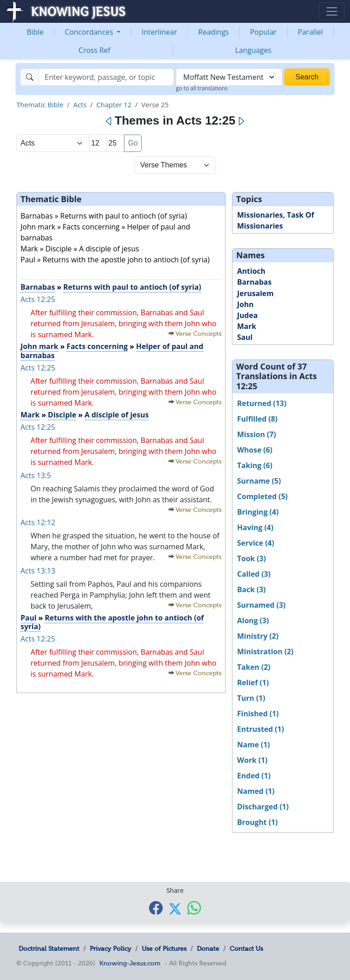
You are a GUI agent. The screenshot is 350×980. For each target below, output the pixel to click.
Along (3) (253, 620)
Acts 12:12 (38, 522)
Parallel (310, 32)
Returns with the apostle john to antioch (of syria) (112, 622)
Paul (28, 618)
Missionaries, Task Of (275, 215)
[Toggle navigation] (332, 11)
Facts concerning (97, 346)
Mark (30, 415)
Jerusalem (255, 293)
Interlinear (160, 32)
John (245, 304)
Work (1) (252, 760)
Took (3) (251, 558)
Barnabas (38, 287)
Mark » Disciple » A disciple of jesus (80, 249)
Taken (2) (254, 667)
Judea (247, 315)
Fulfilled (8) (257, 419)
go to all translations (202, 88)
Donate (208, 949)
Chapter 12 (114, 104)
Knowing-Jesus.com (130, 963)
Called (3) (254, 574)
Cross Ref (94, 50)
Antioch (251, 271)
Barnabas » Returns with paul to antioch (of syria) (104, 216)
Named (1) (256, 791)
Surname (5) (259, 481)
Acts (80, 104)
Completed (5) (262, 496)
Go (133, 143)
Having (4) (255, 527)
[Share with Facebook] (156, 908)
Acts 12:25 (38, 299)
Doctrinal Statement (49, 949)
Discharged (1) (263, 807)
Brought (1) (257, 822)
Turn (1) (251, 698)
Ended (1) (254, 776)
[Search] (106, 77)
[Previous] (109, 121)
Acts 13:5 (36, 475)
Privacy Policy (111, 949)
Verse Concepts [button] (198, 334)
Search (307, 77)
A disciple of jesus (117, 415)
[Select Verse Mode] (175, 165)
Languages (253, 50)
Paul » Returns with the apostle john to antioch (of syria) (115, 260)
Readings (214, 32)
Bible (35, 32)
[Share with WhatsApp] (194, 908)
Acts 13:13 (38, 571)
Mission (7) (256, 434)
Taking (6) (255, 465)
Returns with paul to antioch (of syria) (132, 287)
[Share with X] (175, 908)
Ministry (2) (258, 636)
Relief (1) (253, 683)
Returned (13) (262, 403)
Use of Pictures (164, 949)
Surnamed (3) (261, 605)
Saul (245, 337)
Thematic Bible (40, 104)
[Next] (241, 121)
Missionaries (260, 226)
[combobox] (229, 77)
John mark (39, 346)
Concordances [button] (90, 32)
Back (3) (251, 589)
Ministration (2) (265, 652)
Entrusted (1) (260, 729)
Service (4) (255, 543)
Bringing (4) (258, 512)
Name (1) (253, 745)
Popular (263, 32)
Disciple (62, 415)
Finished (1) (258, 714)
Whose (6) (255, 450)
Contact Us (246, 949)
